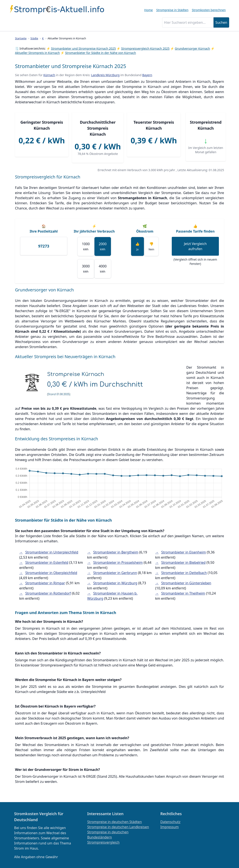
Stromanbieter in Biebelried (183, 562)
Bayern (147, 75)
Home (149, 10)
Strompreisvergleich (103, 842)
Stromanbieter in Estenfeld (47, 562)
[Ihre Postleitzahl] (44, 246)
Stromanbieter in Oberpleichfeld (51, 573)
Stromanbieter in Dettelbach (184, 573)
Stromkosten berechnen (209, 10)
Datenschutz (170, 822)
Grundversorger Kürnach (192, 48)
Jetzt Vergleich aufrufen (195, 246)
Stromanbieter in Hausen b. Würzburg (112, 596)
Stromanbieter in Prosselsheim (118, 562)
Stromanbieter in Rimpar (45, 583)
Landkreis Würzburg (105, 75)
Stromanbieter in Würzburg (115, 583)
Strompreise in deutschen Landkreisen (118, 827)
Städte (34, 38)
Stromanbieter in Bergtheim (116, 552)
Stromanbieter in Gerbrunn (115, 573)
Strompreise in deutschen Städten (114, 822)
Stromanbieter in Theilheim (183, 593)
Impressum (170, 827)
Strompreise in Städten (172, 10)
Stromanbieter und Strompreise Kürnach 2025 (83, 48)
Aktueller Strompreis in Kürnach (37, 53)
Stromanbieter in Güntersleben (186, 583)
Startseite (21, 38)
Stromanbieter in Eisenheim (184, 552)
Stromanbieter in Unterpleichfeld (52, 552)
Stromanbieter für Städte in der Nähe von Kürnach (101, 53)
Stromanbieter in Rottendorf (48, 593)
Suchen (221, 22)
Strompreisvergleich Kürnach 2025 (145, 48)
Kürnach (49, 75)
